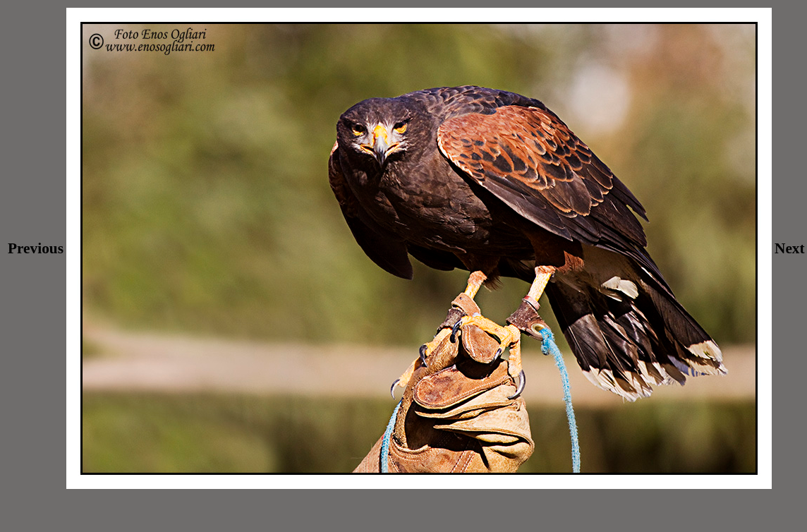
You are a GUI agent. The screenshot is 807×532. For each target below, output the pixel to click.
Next (790, 248)
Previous (36, 248)
